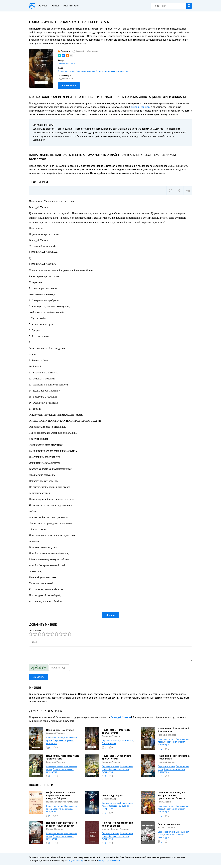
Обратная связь (72, 6)
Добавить (39, 677)
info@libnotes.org (76, 864)
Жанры (56, 6)
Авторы (44, 6)
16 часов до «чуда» (113, 797)
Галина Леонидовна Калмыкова (57, 803)
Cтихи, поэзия (127, 741)
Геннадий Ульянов (66, 64)
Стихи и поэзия (109, 743)
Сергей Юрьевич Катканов (116, 832)
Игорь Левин (165, 803)
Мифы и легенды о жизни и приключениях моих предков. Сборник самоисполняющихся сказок (62, 797)
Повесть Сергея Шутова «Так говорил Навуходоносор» (62, 827)
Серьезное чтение (66, 71)
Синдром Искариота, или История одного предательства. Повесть (172, 797)
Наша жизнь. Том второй (60, 730)
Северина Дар (110, 800)
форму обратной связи (109, 864)
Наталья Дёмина (167, 831)
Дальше (111, 615)
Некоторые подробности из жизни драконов (117, 827)
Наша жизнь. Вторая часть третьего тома (117, 757)
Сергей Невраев (55, 832)
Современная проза (85, 71)
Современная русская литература (112, 71)
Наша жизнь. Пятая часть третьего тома (116, 731)
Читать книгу (69, 86)
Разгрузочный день (169, 827)
